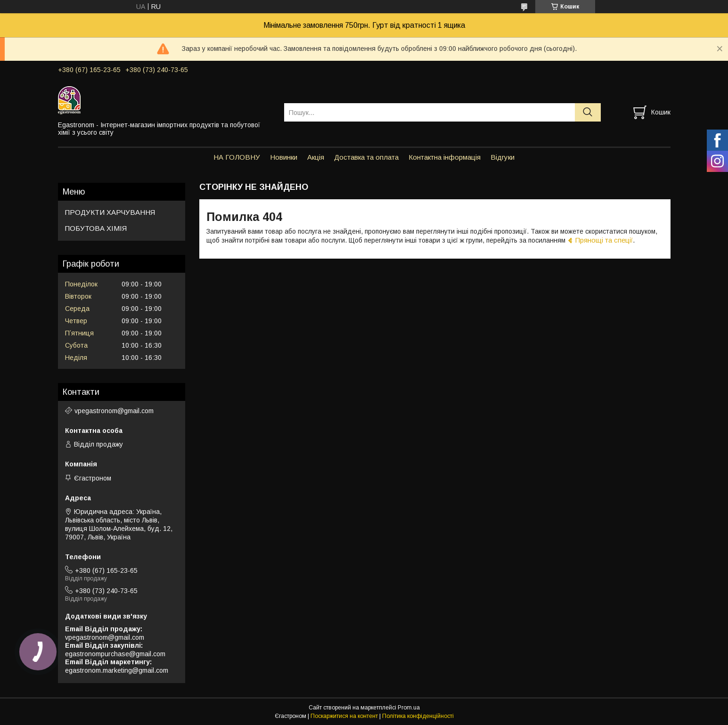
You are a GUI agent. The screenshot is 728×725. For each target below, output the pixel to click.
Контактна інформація (445, 157)
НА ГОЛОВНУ (237, 157)
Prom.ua (409, 708)
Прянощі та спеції (604, 240)
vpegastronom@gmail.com (114, 411)
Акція (316, 157)
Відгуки (503, 157)
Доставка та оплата (366, 157)
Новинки (284, 157)
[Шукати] (588, 112)
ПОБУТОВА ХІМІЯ (96, 228)
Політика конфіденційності (418, 716)
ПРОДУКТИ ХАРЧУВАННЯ (110, 212)
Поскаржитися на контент (344, 716)
